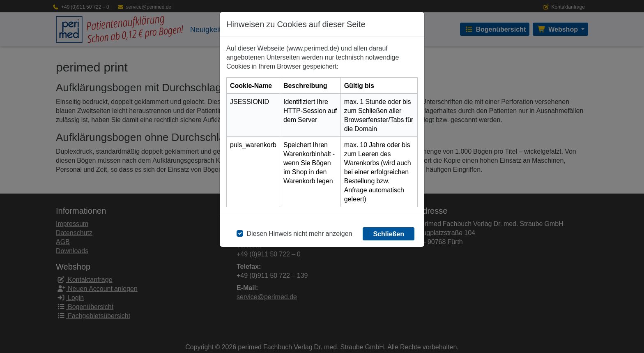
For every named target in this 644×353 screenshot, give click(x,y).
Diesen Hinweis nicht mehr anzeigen (299, 233)
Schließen (389, 234)
